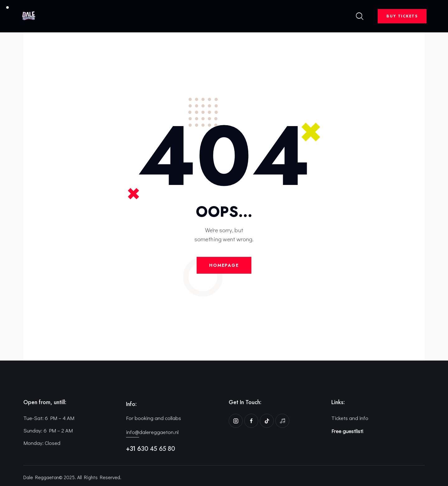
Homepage (224, 265)
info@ (133, 432)
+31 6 (133, 449)
